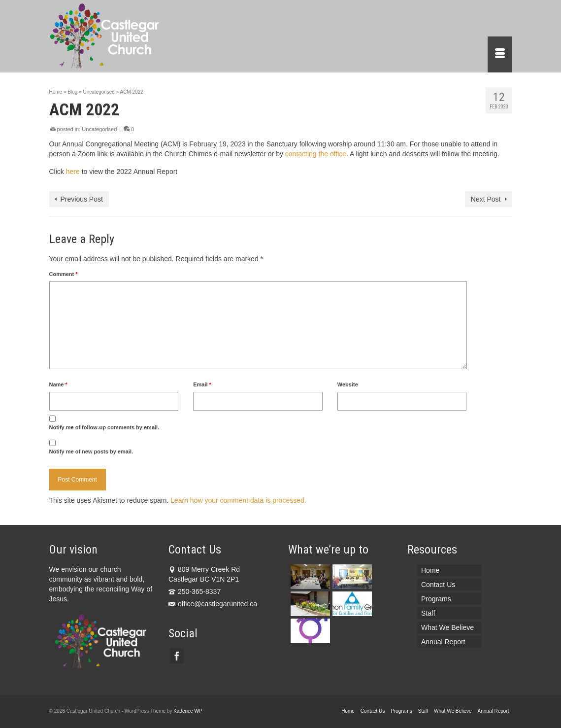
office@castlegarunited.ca (213, 604)
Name (58, 384)
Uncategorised (99, 129)
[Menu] (500, 54)
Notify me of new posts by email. (91, 451)
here (73, 172)
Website (348, 384)
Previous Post (82, 199)
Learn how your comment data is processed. (238, 500)
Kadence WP (188, 711)
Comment (64, 274)
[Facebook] (177, 656)
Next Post (486, 199)
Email (202, 384)
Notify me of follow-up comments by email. (104, 427)
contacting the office (316, 154)
